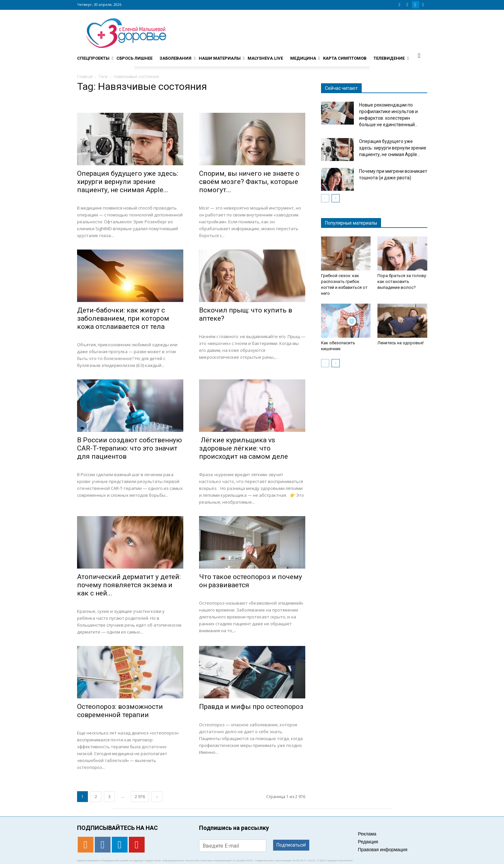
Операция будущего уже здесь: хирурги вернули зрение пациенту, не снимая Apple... (128, 182)
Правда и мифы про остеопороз (251, 707)
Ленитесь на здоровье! (401, 343)
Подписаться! (291, 845)
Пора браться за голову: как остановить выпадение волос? (402, 281)
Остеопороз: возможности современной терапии (120, 711)
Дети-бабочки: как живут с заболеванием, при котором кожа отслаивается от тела (123, 318)
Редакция (368, 842)
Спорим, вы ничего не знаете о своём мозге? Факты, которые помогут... (249, 182)
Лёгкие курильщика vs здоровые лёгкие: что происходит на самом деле (243, 448)
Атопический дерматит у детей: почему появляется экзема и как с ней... (129, 585)
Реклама (367, 834)
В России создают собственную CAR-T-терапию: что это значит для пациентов (130, 448)
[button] (419, 55)
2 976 (140, 797)
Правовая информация (383, 850)
